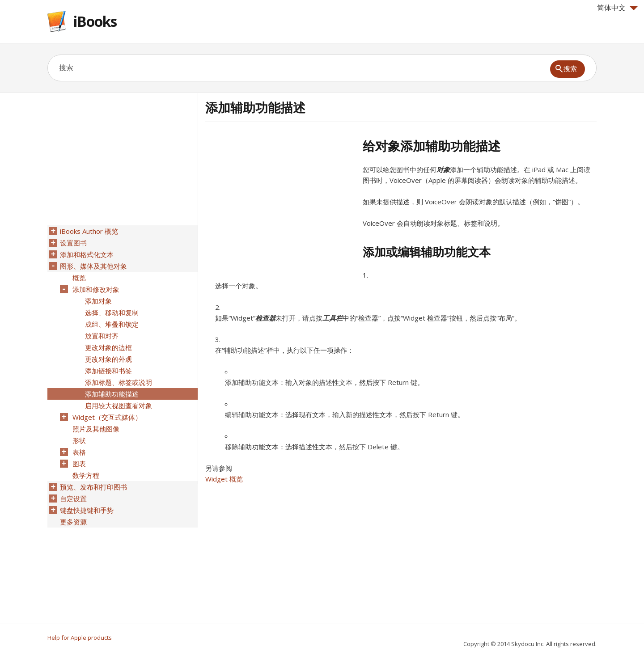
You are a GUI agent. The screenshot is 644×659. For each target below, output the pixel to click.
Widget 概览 (224, 479)
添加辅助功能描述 (112, 394)
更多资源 (73, 522)
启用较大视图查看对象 (119, 406)
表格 (79, 452)
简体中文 (618, 8)
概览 (79, 278)
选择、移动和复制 (112, 313)
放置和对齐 (102, 336)
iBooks (95, 21)
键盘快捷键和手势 (87, 510)
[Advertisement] (280, 201)
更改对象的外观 (108, 359)
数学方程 (86, 475)
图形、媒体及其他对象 (93, 266)
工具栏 (333, 318)
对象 (443, 169)
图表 (79, 464)
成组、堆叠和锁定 (112, 324)
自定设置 (73, 498)
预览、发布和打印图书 (93, 487)
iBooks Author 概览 (89, 231)
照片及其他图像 (96, 429)
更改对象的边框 (108, 347)
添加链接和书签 (108, 371)
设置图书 (73, 243)
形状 (79, 440)
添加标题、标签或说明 (119, 382)
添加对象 (98, 301)
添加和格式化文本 (87, 254)
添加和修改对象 (96, 289)
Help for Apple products (80, 638)
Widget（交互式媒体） (107, 417)
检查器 (265, 318)
